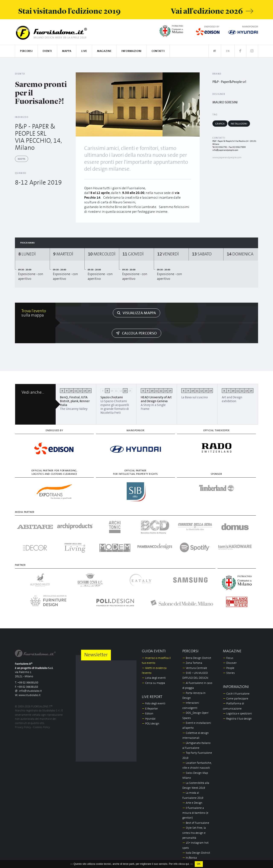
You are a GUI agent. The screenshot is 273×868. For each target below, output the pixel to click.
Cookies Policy (41, 727)
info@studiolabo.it (30, 691)
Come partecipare (236, 699)
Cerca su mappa (153, 683)
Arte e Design (192, 803)
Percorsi (26, 51)
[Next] (195, 104)
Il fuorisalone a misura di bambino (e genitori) (195, 813)
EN (228, 51)
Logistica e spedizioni (237, 714)
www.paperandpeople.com (227, 158)
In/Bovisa (190, 858)
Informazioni (131, 51)
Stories (229, 673)
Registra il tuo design (237, 719)
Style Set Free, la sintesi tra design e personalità (194, 833)
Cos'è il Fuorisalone (236, 694)
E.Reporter (150, 709)
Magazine (104, 51)
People (229, 668)
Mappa (67, 51)
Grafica (220, 124)
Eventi (47, 51)
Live (84, 51)
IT (215, 51)
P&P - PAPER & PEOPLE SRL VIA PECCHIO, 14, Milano (38, 137)
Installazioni (239, 124)
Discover (230, 663)
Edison (148, 714)
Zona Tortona (192, 663)
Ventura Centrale (195, 668)
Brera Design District (197, 658)
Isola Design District (196, 853)
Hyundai (149, 719)
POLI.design (151, 724)
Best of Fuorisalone (196, 823)
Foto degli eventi (154, 704)
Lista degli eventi (154, 678)
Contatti (158, 51)
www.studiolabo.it (30, 695)
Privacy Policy (23, 727)
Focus (228, 658)
